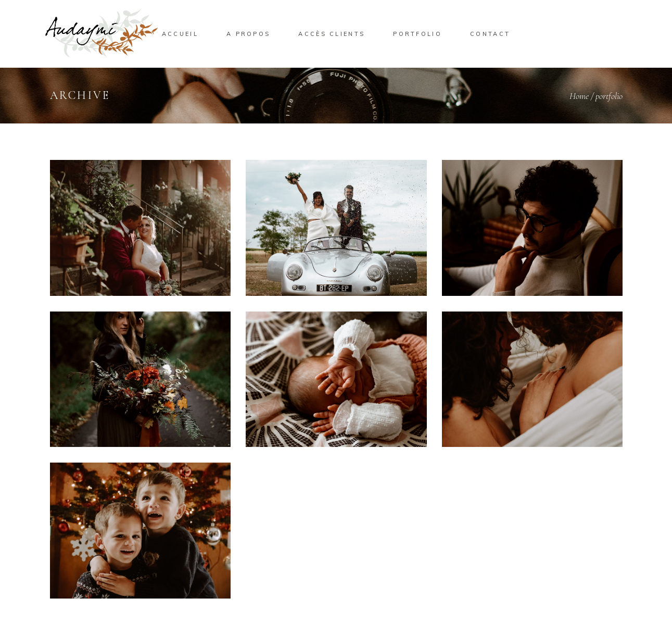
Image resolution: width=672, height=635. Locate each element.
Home (579, 96)
